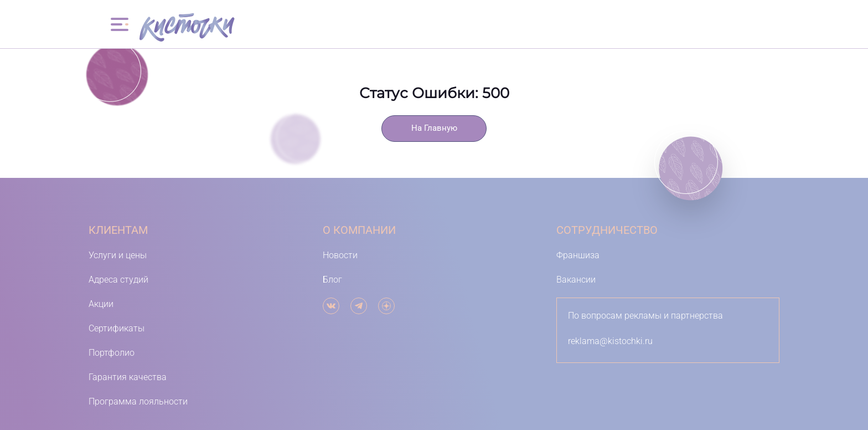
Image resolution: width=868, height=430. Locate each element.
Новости (340, 255)
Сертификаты (117, 328)
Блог (332, 280)
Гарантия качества (128, 377)
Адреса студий (118, 280)
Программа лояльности (138, 401)
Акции (101, 304)
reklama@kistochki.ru (610, 341)
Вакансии (576, 280)
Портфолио (112, 353)
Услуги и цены (118, 255)
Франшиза (578, 255)
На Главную (434, 128)
